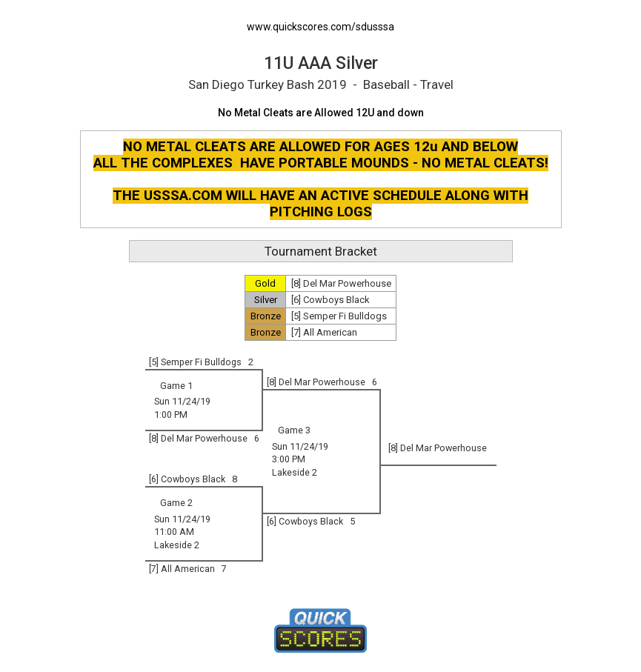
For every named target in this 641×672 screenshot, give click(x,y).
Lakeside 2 (295, 472)
